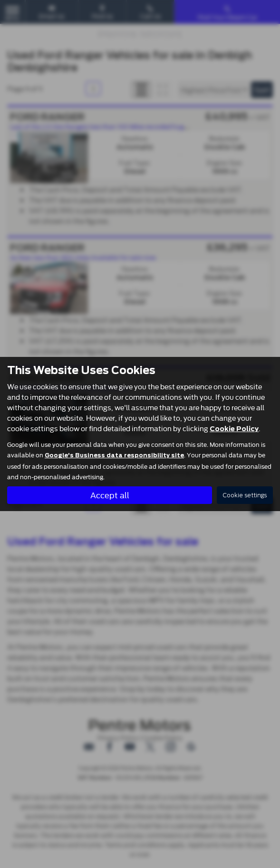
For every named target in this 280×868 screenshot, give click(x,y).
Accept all (110, 495)
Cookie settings (245, 495)
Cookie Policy (234, 429)
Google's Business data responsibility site (114, 455)
